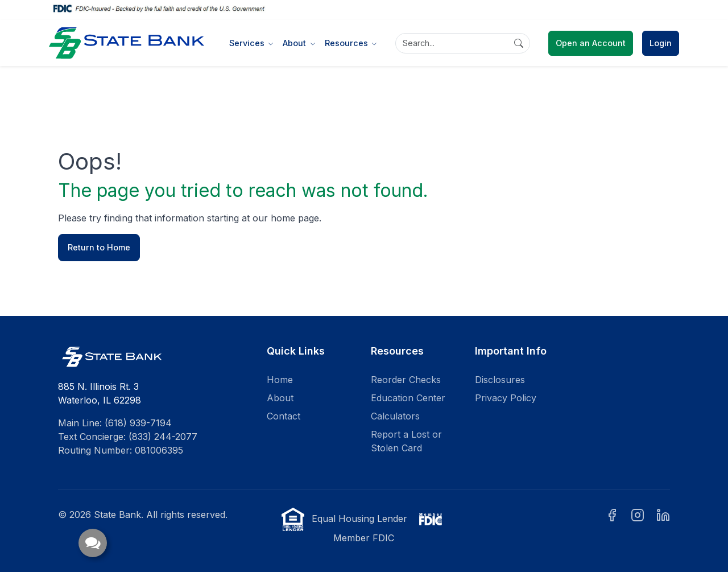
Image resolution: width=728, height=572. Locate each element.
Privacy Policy (506, 398)
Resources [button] (348, 43)
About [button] (295, 43)
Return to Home (99, 247)
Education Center (408, 398)
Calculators (395, 416)
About (280, 398)
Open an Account (591, 43)
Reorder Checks (406, 380)
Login (661, 43)
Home (280, 380)
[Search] (463, 43)
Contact (284, 416)
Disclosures (500, 380)
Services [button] (248, 43)
